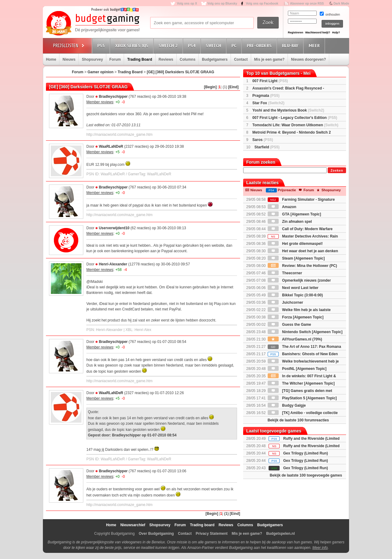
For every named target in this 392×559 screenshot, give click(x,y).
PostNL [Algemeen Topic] (297, 369)
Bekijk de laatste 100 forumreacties (298, 420)
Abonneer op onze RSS (307, 4)
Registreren (296, 32)
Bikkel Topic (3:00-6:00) (295, 295)
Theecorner (285, 273)
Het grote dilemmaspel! (295, 244)
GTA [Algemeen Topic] (294, 214)
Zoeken (337, 171)
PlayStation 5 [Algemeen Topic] (302, 398)
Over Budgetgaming (156, 534)
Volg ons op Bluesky (222, 4)
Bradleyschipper (113, 97)
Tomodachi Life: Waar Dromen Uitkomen (295, 125)
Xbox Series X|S (133, 46)
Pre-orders (260, 46)
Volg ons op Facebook (262, 4)
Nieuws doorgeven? (308, 59)
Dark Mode (341, 4)
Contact (241, 59)
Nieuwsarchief (133, 525)
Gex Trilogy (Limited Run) (306, 453)
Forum (115, 59)
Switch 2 (169, 46)
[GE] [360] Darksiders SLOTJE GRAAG (180, 72)
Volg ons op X (187, 4)
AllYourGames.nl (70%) (295, 339)
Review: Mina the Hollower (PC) (302, 266)
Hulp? (336, 32)
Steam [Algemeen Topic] (296, 258)
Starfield (267, 147)
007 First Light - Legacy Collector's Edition (295, 118)
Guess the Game (289, 325)
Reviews (166, 59)
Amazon (282, 207)
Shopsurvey (92, 59)
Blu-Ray (291, 46)
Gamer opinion (101, 72)
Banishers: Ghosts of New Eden (303, 354)
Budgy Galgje (287, 405)
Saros (263, 140)
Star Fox (268, 103)
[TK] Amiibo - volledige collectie (303, 413)
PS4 (193, 46)
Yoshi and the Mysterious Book (288, 110)
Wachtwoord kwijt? (318, 32)
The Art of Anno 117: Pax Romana (304, 347)
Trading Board (139, 59)
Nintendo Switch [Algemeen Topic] (305, 332)
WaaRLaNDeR (111, 146)
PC (235, 46)
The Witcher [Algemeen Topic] (301, 383)
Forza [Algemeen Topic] (296, 317)
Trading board (202, 525)
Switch (214, 46)
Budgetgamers (215, 59)
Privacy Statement (212, 534)
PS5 (102, 46)
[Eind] (233, 87)
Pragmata (266, 96)
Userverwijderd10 (114, 228)
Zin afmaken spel (290, 222)
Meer (315, 46)
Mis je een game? (269, 59)
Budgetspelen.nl (280, 534)
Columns (188, 59)
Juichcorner (285, 302)
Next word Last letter (293, 288)
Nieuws (69, 59)
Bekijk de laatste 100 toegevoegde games (306, 475)
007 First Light (270, 81)
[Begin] (210, 87)
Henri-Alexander (113, 264)
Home (51, 59)
